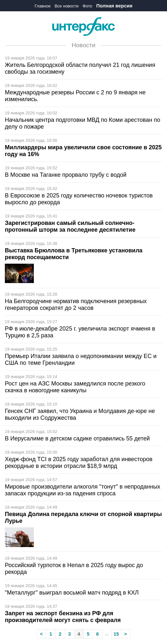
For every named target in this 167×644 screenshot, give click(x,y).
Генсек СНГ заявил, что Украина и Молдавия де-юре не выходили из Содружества (80, 414)
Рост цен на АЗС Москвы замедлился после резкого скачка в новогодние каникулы (75, 387)
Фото (87, 6)
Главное (43, 6)
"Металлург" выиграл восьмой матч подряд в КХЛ (72, 593)
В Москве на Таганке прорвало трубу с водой (66, 175)
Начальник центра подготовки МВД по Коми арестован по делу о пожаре (83, 123)
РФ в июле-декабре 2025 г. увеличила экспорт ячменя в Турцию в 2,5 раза (80, 332)
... (107, 633)
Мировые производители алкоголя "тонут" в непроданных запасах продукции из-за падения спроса (83, 490)
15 (116, 634)
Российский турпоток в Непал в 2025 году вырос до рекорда (74, 569)
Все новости (66, 6)
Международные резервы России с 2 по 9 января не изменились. (75, 96)
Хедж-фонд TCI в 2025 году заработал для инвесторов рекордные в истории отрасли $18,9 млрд (79, 463)
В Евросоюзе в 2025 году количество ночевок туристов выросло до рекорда (79, 199)
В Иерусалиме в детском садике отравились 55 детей (77, 438)
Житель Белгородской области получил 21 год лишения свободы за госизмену (80, 68)
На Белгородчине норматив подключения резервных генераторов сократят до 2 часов (76, 305)
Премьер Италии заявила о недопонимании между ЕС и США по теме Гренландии (81, 359)
